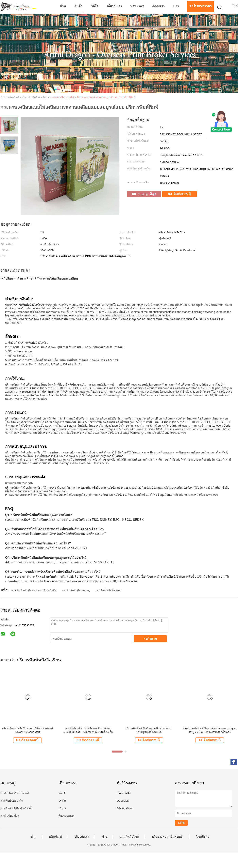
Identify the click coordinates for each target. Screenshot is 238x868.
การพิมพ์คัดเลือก (10, 816)
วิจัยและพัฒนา (125, 808)
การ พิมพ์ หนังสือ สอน (108, 590)
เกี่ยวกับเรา (114, 6)
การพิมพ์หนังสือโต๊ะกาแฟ (15, 793)
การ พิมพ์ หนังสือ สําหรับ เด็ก (16, 808)
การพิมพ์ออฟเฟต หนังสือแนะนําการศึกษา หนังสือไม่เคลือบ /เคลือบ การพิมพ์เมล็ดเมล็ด (88, 730)
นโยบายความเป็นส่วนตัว (168, 837)
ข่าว (176, 6)
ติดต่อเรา (158, 6)
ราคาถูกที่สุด (144, 194)
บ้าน (63, 6)
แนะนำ (62, 793)
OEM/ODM (123, 801)
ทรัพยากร (137, 6)
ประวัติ (62, 801)
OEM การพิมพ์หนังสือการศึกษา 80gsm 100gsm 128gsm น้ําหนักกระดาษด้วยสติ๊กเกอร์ (210, 730)
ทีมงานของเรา (67, 816)
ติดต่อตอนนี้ (180, 194)
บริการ (62, 808)
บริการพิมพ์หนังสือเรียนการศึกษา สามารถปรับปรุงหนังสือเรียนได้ (149, 730)
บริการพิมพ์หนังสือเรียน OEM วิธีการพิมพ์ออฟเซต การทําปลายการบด (27, 730)
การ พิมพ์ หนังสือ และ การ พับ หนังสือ (34, 590)
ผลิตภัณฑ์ (56, 837)
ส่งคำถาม (150, 639)
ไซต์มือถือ (203, 837)
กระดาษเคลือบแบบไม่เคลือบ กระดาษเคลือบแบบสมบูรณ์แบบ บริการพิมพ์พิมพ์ (92, 97)
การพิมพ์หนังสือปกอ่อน (75, 590)
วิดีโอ (95, 6)
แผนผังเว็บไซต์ (129, 837)
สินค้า (78, 6)
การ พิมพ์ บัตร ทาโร (12, 801)
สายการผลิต (124, 793)
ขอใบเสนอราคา (201, 6)
